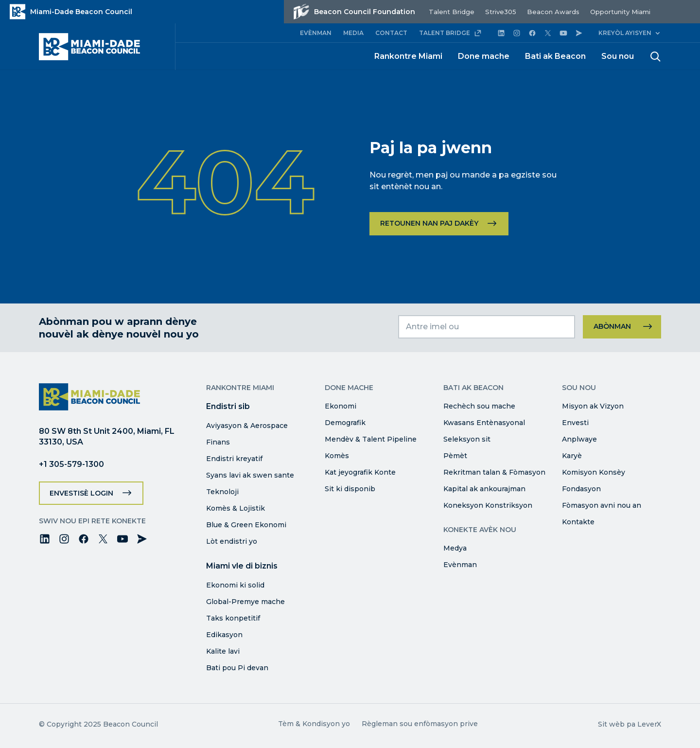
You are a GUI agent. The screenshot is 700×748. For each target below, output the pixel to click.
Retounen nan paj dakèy (429, 223)
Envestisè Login (81, 493)
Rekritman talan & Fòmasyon (494, 472)
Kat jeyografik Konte (360, 472)
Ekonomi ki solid (235, 585)
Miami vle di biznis (242, 566)
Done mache (484, 56)
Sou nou (618, 56)
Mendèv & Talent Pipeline (371, 439)
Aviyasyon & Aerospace (247, 426)
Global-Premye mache (245, 602)
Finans (218, 442)
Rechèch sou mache (479, 406)
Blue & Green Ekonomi (246, 525)
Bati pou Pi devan (237, 668)
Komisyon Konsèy (594, 472)
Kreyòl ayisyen (625, 33)
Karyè (572, 456)
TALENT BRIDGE (450, 33)
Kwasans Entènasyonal (484, 423)
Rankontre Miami (408, 56)
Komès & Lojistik (236, 508)
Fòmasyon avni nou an (602, 505)
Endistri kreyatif (234, 459)
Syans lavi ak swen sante (250, 475)
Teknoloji (222, 492)
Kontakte (578, 522)
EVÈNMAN (316, 33)
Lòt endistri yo (232, 541)
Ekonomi (341, 406)
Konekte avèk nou (480, 530)
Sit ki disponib (350, 489)
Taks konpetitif (233, 618)
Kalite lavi (223, 651)
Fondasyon (581, 489)
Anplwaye (579, 439)
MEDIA (353, 33)
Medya (455, 548)
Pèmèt (455, 456)
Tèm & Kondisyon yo (314, 724)
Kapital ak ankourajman (484, 489)
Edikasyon (224, 635)
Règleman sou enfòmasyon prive (420, 724)
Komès (337, 456)
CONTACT (391, 33)
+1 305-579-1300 (71, 464)
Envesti (575, 423)
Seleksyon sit (467, 439)
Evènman (460, 565)
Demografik (345, 423)
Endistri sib (228, 406)
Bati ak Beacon (555, 56)
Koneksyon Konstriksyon (488, 505)
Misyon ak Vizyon (593, 406)
